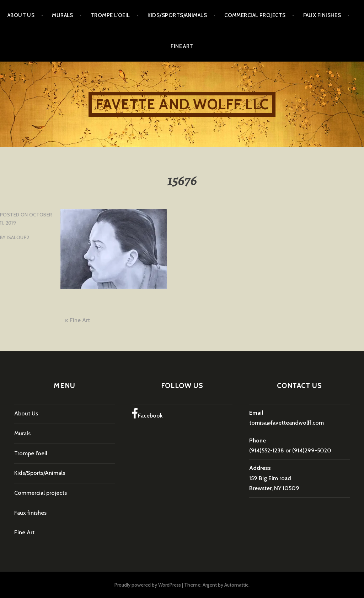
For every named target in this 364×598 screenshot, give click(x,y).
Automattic (236, 585)
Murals (63, 15)
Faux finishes (322, 15)
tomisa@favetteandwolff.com (287, 423)
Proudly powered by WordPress (148, 585)
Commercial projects (255, 15)
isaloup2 (18, 237)
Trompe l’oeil (110, 15)
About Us (21, 15)
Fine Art (182, 46)
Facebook (147, 414)
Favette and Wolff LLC (182, 104)
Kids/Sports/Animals (177, 15)
